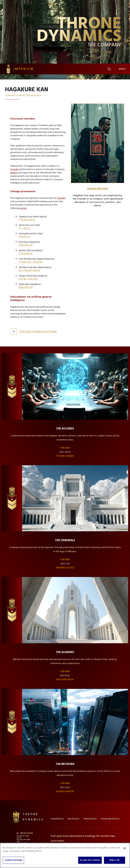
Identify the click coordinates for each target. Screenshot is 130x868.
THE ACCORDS (65, 428)
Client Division (90, 819)
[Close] (125, 848)
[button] (122, 69)
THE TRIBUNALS (65, 540)
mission (14, 173)
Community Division (110, 819)
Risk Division (74, 819)
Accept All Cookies (90, 860)
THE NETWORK (65, 764)
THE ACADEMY (65, 652)
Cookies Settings (13, 860)
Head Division (57, 819)
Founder (14, 169)
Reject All (115, 860)
